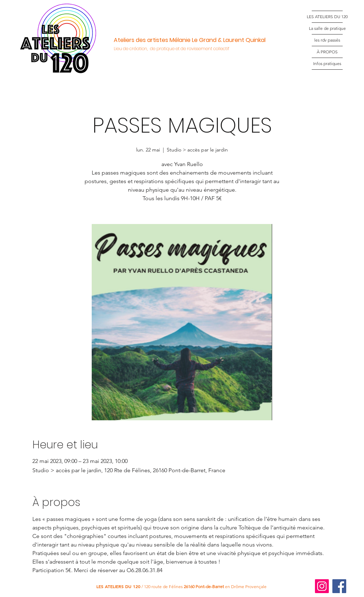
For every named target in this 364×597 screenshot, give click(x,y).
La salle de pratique (327, 28)
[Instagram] (322, 586)
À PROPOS (327, 52)
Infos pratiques (327, 63)
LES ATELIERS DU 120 (327, 17)
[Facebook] (339, 586)
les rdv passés (327, 40)
